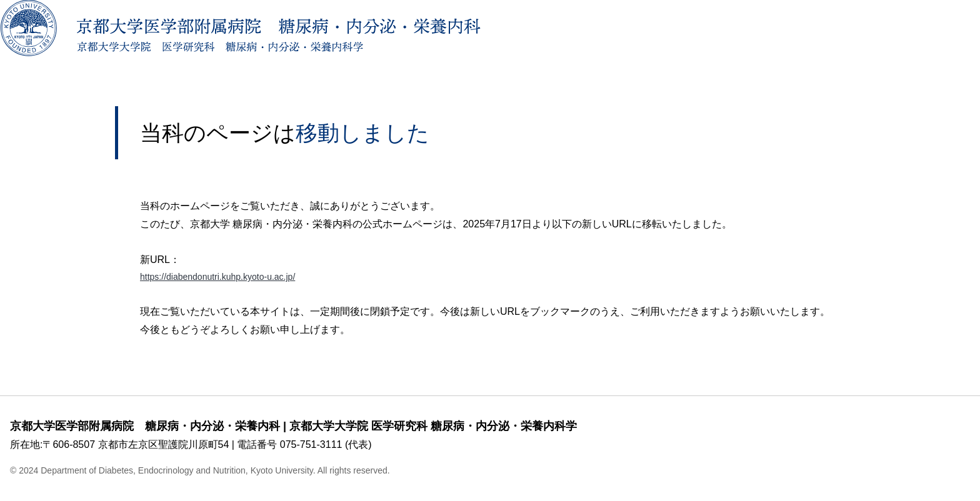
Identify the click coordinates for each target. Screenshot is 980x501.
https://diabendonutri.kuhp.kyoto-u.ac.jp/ (229, 278)
